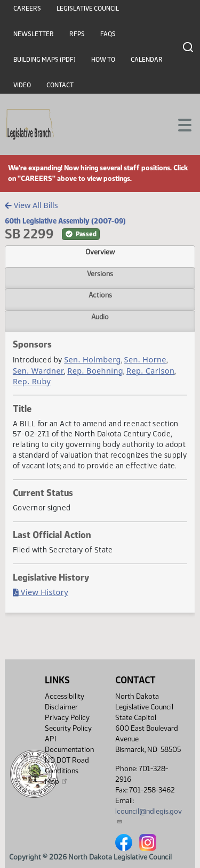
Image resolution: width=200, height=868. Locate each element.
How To (103, 60)
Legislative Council (88, 9)
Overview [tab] (100, 252)
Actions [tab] (100, 295)
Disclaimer (61, 707)
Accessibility (65, 696)
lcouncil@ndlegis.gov (149, 816)
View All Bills (31, 205)
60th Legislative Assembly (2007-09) (65, 221)
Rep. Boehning (95, 371)
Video (22, 85)
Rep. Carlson (150, 371)
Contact (60, 85)
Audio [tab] (100, 317)
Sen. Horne (145, 359)
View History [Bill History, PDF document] (41, 592)
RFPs (77, 34)
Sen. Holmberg (93, 359)
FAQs (108, 34)
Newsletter (34, 34)
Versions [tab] (100, 274)
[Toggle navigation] (179, 124)
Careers (27, 9)
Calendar (147, 60)
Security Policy (68, 728)
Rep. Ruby (32, 381)
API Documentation (69, 744)
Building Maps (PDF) (45, 60)
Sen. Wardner (39, 371)
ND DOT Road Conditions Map (67, 771)
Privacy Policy (67, 718)
